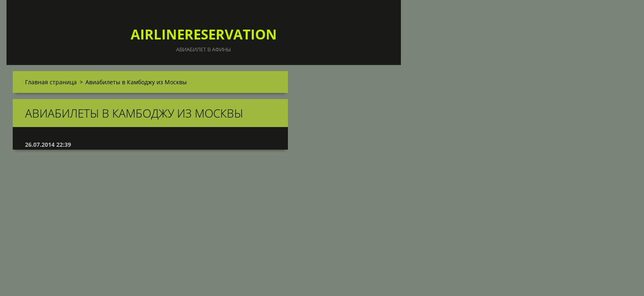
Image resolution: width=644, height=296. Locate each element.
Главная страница (51, 82)
